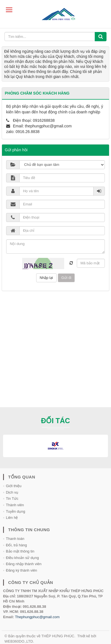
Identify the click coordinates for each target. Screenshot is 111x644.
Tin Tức (12, 499)
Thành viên (15, 505)
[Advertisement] (55, 352)
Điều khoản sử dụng (22, 558)
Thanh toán (15, 539)
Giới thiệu (14, 486)
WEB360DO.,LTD (19, 641)
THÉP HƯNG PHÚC (58, 636)
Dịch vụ (12, 492)
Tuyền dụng (16, 511)
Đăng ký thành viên (21, 570)
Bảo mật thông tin (20, 551)
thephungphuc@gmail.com (48, 126)
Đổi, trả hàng (16, 545)
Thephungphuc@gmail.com (37, 617)
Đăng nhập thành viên (24, 564)
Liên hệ (12, 518)
